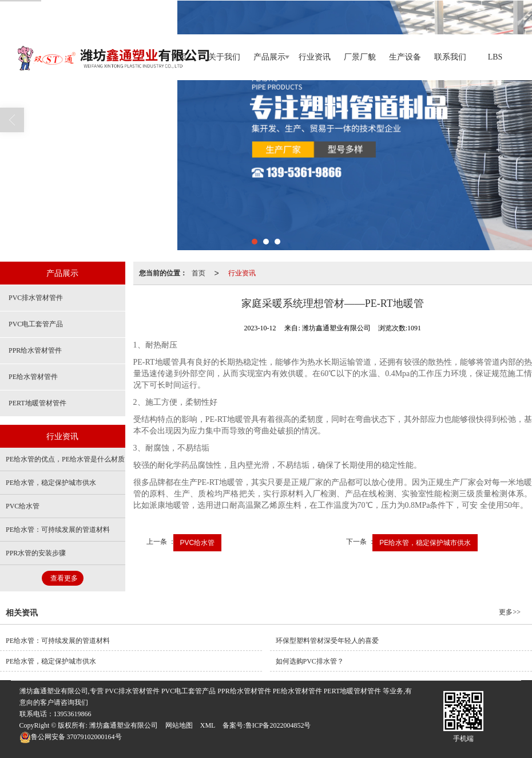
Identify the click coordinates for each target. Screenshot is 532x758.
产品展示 (269, 57)
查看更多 (64, 578)
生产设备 (405, 57)
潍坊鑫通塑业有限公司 (124, 725)
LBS (495, 57)
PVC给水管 (198, 543)
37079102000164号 (71, 737)
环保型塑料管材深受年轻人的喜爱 (327, 641)
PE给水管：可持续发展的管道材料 (58, 530)
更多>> (510, 612)
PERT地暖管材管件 (37, 403)
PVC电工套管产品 (36, 324)
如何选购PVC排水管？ (310, 661)
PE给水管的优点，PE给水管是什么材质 (65, 459)
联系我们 (450, 57)
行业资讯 (315, 57)
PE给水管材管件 (33, 377)
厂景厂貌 (360, 57)
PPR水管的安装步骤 (36, 553)
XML (208, 725)
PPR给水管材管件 (35, 350)
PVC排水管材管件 (36, 298)
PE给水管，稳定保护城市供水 (425, 543)
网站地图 (179, 725)
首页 (198, 273)
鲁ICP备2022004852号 (278, 725)
